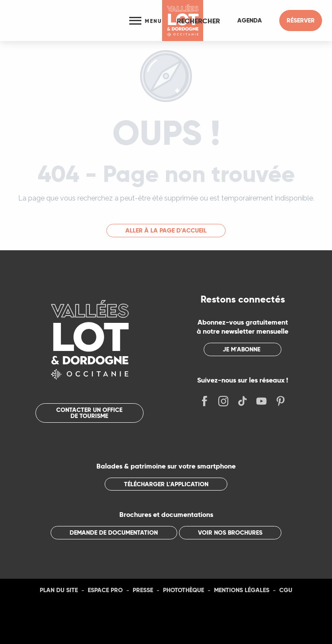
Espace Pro (105, 590)
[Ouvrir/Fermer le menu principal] (146, 21)
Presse (143, 590)
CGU (286, 590)
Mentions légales (242, 590)
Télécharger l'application (166, 484)
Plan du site (59, 590)
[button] (198, 21)
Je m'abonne (241, 349)
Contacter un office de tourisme (89, 413)
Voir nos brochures (230, 532)
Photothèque (184, 590)
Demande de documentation (114, 532)
